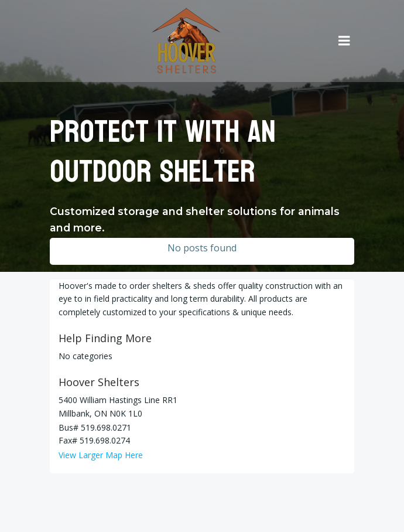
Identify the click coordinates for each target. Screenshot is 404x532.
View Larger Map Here (101, 455)
